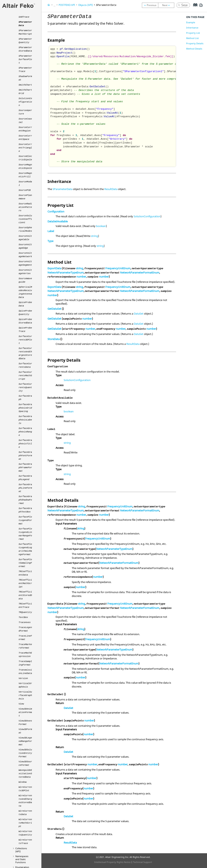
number (81, 277)
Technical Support (143, 862)
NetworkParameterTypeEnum (66, 272)
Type (50, 241)
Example (191, 22)
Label (51, 231)
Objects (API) (86, 5)
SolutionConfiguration (147, 216)
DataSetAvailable (58, 221)
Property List (193, 33)
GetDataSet (54, 309)
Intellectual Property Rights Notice (112, 862)
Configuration (56, 211)
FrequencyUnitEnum (118, 268)
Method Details (194, 49)
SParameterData (62, 189)
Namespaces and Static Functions (22, 859)
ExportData (54, 268)
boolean (101, 226)
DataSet (139, 314)
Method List (192, 38)
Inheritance (192, 28)
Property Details (195, 43)
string (95, 236)
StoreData (54, 339)
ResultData (111, 189)
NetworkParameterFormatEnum (140, 272)
